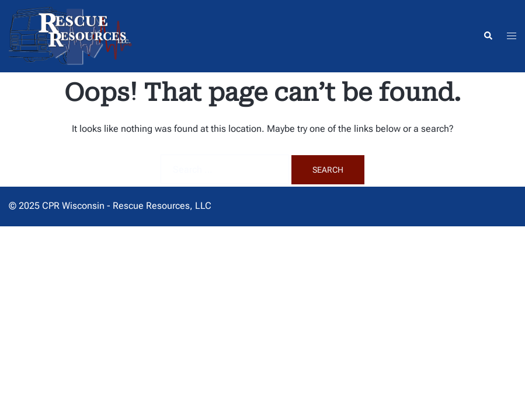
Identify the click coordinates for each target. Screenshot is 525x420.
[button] (488, 36)
